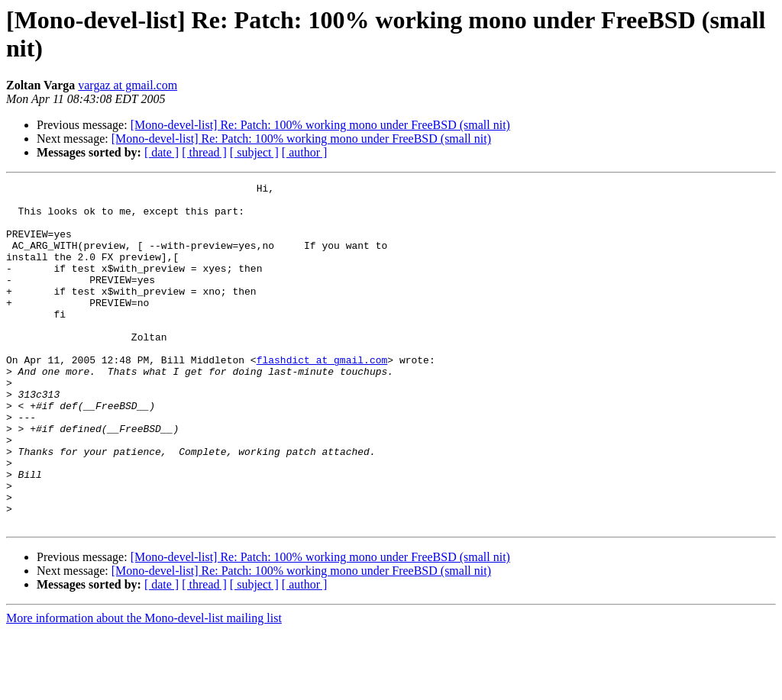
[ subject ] (254, 152)
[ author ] (305, 152)
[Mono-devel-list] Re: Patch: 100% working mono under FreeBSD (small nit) (320, 125)
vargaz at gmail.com (128, 85)
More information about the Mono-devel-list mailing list (144, 687)
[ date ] (162, 152)
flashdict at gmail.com (322, 396)
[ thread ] (204, 152)
